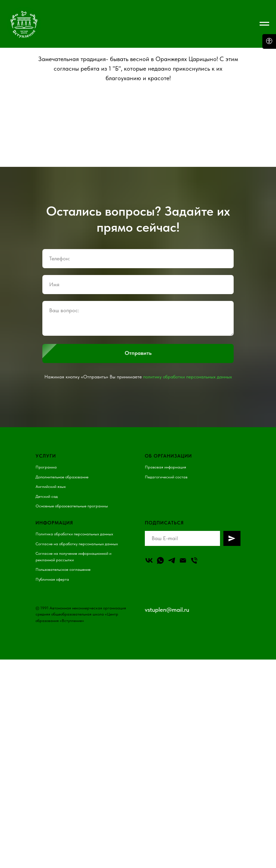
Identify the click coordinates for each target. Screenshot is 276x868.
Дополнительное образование (62, 477)
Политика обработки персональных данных (74, 534)
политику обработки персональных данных (188, 377)
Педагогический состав (166, 477)
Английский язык (51, 487)
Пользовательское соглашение (63, 569)
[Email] (183, 560)
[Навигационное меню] (264, 24)
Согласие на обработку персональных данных (77, 544)
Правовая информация (165, 467)
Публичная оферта (52, 579)
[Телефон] (194, 560)
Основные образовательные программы (72, 506)
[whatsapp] (160, 560)
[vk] (149, 560)
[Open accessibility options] (269, 41)
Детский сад (47, 496)
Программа (46, 467)
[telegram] (172, 560)
